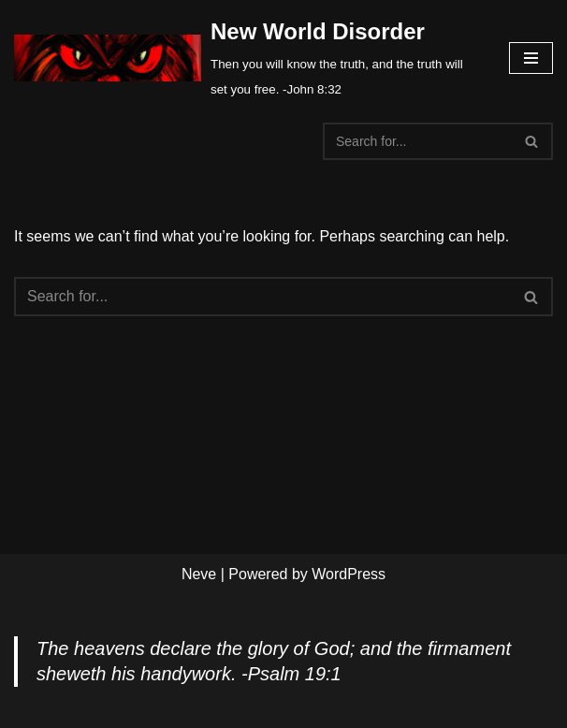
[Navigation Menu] (531, 58)
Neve (199, 574)
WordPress (349, 574)
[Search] (417, 141)
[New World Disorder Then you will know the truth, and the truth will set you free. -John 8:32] (247, 58)
